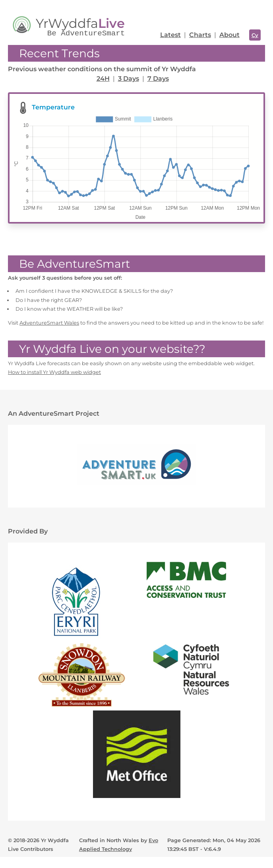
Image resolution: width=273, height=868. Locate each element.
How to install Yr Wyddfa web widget (54, 372)
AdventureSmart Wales (49, 323)
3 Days (129, 79)
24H (103, 79)
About (229, 35)
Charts (200, 35)
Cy (255, 35)
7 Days (158, 79)
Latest (170, 35)
